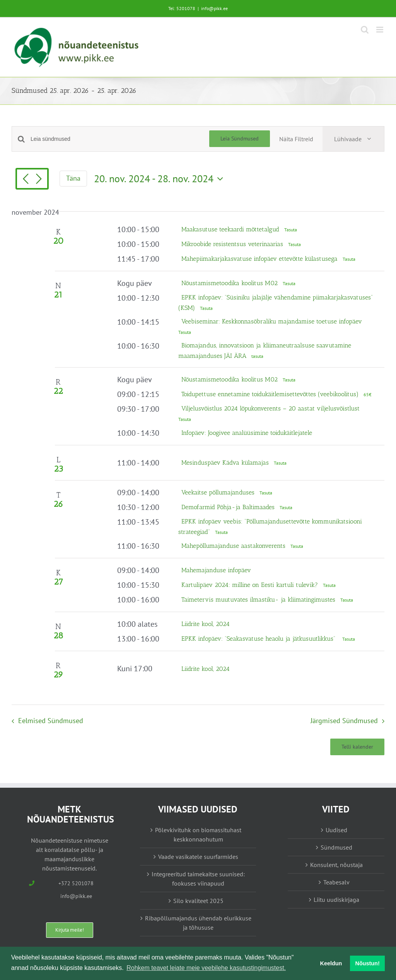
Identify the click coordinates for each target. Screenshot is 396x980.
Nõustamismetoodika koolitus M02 (230, 283)
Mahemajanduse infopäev (216, 570)
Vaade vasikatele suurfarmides (198, 857)
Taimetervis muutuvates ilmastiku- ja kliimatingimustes (259, 599)
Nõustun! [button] (368, 963)
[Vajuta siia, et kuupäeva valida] (160, 179)
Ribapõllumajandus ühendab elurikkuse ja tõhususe (198, 923)
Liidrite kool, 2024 (206, 624)
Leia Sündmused (240, 139)
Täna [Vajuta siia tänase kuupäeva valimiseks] (73, 178)
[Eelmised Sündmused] (26, 180)
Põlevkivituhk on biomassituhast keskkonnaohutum (198, 835)
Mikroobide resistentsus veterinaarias (233, 244)
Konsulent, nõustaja (336, 865)
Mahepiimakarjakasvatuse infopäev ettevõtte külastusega (260, 259)
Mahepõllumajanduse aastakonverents (234, 546)
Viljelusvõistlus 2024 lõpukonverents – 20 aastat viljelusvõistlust (271, 408)
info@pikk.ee (214, 8)
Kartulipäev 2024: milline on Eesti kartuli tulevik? (251, 585)
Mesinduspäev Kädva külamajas (226, 463)
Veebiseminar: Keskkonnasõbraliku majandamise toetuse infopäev (272, 321)
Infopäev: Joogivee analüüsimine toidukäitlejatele (247, 433)
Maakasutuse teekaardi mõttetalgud (231, 229)
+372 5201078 (76, 883)
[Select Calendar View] (353, 139)
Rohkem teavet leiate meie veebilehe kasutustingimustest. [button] (206, 968)
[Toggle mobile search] (365, 30)
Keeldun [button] (331, 963)
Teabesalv (336, 882)
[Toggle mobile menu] (380, 30)
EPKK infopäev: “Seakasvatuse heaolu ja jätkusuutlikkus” (260, 639)
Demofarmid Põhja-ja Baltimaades (229, 507)
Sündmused (336, 847)
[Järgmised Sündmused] (39, 180)
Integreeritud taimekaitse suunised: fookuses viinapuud (198, 879)
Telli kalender (357, 747)
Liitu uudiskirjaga (336, 900)
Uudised (336, 830)
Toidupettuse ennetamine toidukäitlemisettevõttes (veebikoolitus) (271, 394)
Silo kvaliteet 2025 (198, 901)
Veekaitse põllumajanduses (219, 492)
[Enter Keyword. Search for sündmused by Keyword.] (120, 139)
